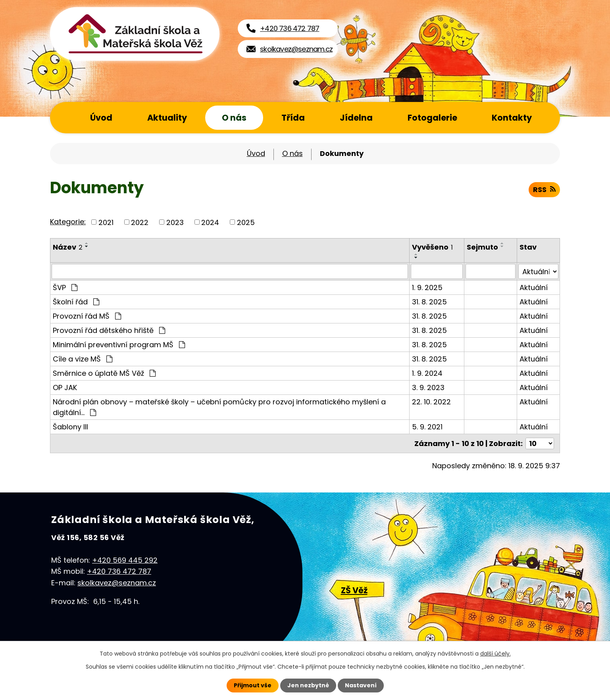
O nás (234, 118)
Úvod (101, 118)
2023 (175, 222)
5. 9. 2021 (428, 427)
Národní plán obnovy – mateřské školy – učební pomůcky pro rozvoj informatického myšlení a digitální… (219, 407)
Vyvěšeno (433, 247)
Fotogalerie (432, 118)
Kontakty (512, 118)
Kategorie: (68, 222)
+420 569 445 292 (125, 560)
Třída (293, 118)
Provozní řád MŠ (87, 316)
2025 (246, 222)
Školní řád (76, 302)
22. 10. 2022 (432, 402)
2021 (106, 222)
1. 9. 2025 (428, 287)
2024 (210, 222)
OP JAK (65, 387)
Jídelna (356, 118)
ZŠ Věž (354, 590)
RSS (544, 189)
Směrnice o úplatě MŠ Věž (104, 373)
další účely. (496, 654)
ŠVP (65, 287)
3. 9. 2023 (429, 387)
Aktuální (534, 287)
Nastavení (361, 685)
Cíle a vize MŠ (83, 359)
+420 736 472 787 (119, 571)
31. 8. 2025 (430, 302)
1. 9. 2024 (428, 373)
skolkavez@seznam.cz (117, 583)
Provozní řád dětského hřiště (109, 330)
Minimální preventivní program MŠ (119, 345)
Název (68, 247)
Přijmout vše (253, 685)
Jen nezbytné (308, 685)
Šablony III (70, 427)
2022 (140, 222)
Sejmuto (483, 247)
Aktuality (167, 118)
